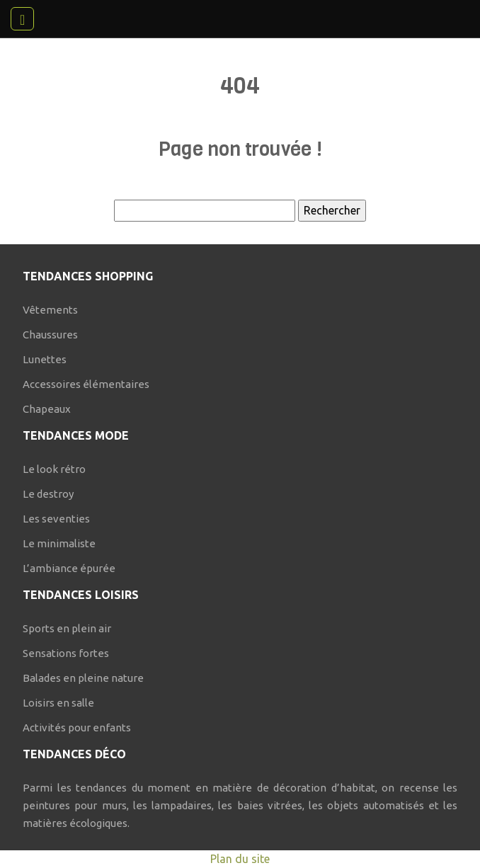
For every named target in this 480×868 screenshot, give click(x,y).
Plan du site (240, 859)
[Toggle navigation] (22, 19)
